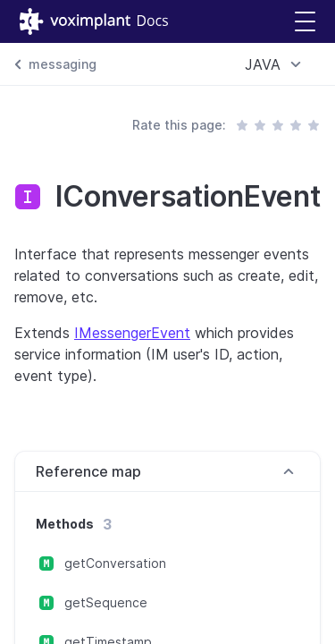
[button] (305, 22)
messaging (63, 64)
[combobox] (276, 64)
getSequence (106, 602)
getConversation (115, 563)
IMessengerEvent (132, 333)
